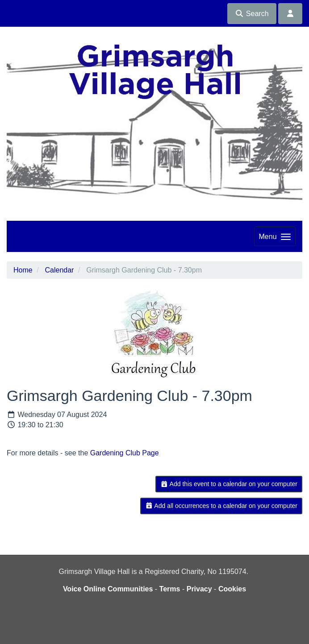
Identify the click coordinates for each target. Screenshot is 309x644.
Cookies (232, 589)
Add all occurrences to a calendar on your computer (221, 506)
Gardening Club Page (125, 453)
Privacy (199, 589)
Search (252, 14)
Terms (170, 589)
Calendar (59, 270)
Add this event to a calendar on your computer (229, 484)
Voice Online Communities (108, 589)
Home (23, 270)
